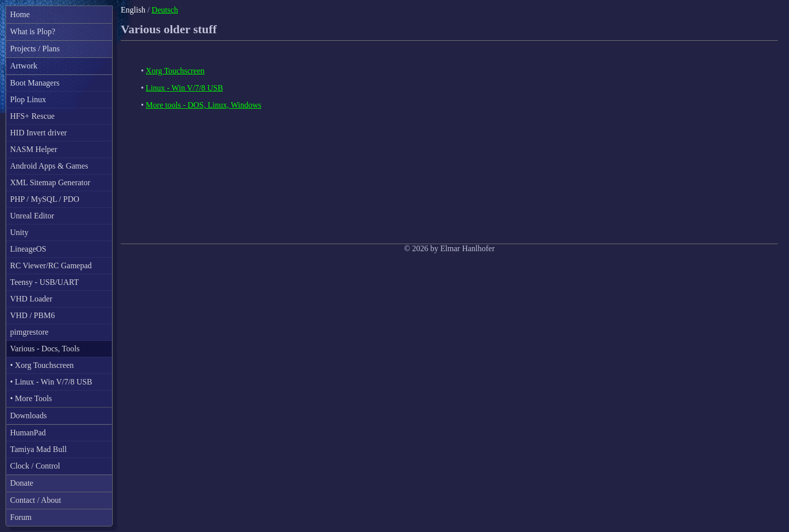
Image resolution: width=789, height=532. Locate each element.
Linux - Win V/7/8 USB (184, 88)
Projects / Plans (35, 49)
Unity (19, 232)
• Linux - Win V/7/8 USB (51, 382)
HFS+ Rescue (32, 116)
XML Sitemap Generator (50, 182)
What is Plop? (33, 31)
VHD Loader (31, 299)
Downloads (28, 415)
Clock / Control (35, 466)
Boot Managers (35, 83)
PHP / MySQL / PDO (45, 199)
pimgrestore (29, 332)
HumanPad (28, 433)
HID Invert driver (38, 133)
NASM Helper (34, 149)
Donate (22, 483)
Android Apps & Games (49, 166)
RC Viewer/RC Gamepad (51, 265)
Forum (21, 517)
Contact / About (35, 500)
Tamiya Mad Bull (38, 449)
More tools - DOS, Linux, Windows (204, 105)
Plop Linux (28, 99)
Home (20, 14)
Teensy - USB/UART (45, 282)
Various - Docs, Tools (45, 349)
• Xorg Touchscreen (42, 365)
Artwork (24, 66)
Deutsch (165, 10)
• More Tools (31, 398)
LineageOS (28, 249)
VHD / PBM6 (32, 315)
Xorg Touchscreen (175, 71)
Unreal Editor (32, 216)
